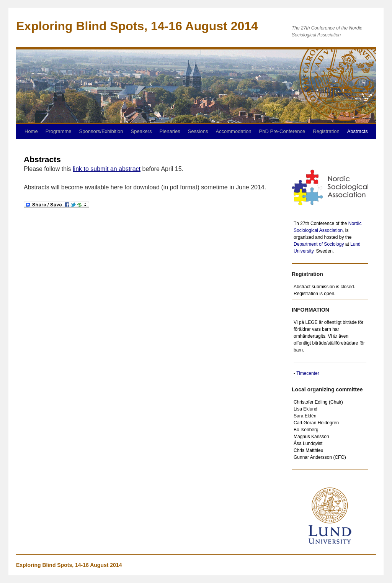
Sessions (198, 131)
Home (31, 131)
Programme (59, 131)
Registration (326, 131)
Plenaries (170, 131)
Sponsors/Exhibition (101, 131)
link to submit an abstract (107, 169)
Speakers (141, 131)
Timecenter (308, 373)
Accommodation (233, 131)
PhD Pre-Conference (282, 131)
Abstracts (358, 131)
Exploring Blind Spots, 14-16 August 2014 (69, 565)
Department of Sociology (319, 244)
